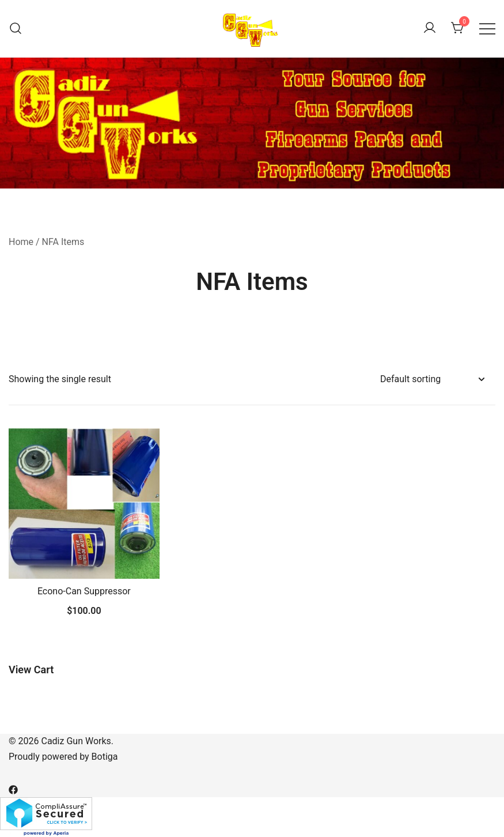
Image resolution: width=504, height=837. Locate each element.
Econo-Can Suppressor (84, 591)
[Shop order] (432, 380)
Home (21, 242)
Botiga (105, 757)
